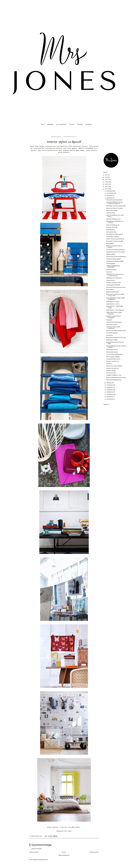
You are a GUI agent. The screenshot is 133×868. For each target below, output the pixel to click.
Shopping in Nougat (112, 340)
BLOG (43, 124)
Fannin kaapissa (111, 263)
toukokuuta (110, 390)
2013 (107, 184)
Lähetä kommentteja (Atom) (40, 860)
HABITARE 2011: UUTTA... (113, 304)
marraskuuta (110, 193)
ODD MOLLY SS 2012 (112, 350)
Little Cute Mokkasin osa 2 (113, 219)
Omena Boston (110, 280)
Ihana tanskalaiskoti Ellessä (114, 380)
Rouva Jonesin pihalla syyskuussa (115, 250)
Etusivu (64, 852)
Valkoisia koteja (111, 213)
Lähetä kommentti (37, 849)
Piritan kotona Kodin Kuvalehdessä (116, 257)
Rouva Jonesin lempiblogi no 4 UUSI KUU (115, 222)
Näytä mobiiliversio (64, 855)
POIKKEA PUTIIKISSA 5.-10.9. (114, 375)
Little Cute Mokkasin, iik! (113, 225)
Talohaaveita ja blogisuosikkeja (115, 261)
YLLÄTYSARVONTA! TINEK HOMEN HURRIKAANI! (116, 299)
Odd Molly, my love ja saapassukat (116, 206)
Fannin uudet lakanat (112, 352)
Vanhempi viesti (94, 852)
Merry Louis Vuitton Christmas (115, 208)
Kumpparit (109, 320)
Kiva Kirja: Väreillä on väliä (113, 283)
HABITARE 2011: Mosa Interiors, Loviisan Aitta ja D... (115, 275)
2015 (107, 180)
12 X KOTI (72, 124)
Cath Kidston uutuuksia (113, 237)
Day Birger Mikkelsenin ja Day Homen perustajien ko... (114, 203)
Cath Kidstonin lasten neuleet (114, 234)
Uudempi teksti (34, 852)
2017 (107, 175)
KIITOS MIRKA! (110, 244)
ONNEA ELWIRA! (111, 254)
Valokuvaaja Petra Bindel (113, 285)
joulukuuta (110, 191)
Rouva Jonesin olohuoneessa (114, 200)
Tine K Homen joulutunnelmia (114, 354)
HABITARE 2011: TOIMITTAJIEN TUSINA (115, 307)
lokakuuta (109, 195)
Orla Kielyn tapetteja (112, 333)
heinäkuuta (110, 385)
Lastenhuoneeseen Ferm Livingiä (115, 252)
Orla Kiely (109, 364)
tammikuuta (110, 399)
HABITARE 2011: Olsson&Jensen (115, 310)
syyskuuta (109, 198)
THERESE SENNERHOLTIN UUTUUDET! (113, 267)
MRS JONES (50, 124)
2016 (107, 177)
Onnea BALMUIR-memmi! (113, 359)
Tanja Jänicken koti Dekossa (114, 322)
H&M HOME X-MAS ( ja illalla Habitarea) (114, 313)
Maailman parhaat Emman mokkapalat (114, 317)
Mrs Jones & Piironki (112, 227)
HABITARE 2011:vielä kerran (114, 278)
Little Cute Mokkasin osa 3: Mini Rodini (115, 216)
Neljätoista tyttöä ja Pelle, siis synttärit (114, 247)
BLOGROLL (89, 124)
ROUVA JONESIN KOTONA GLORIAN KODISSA (116, 347)
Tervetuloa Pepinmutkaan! (114, 259)
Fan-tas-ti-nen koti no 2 (113, 368)
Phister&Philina (110, 230)
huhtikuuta (110, 392)
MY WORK (80, 124)
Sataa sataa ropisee (112, 325)
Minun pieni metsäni (112, 211)
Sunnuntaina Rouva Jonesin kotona (116, 287)
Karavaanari (110, 335)
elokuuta (109, 383)
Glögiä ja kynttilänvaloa (113, 292)
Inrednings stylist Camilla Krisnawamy (113, 328)
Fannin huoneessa (111, 270)
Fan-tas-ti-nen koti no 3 (113, 361)
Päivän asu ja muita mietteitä (114, 366)
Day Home (109, 272)
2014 (107, 182)
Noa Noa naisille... (111, 371)
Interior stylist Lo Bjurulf (113, 357)
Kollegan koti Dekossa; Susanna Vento (115, 343)
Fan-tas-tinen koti (111, 373)
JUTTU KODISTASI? (61, 124)
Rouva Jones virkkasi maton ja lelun (116, 331)
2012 (107, 187)
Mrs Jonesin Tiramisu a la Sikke (115, 241)
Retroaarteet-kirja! (111, 232)
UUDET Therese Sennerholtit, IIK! (115, 239)
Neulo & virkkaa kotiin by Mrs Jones (116, 377)
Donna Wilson (110, 290)
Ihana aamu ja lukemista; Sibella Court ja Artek (115, 295)
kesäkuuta (109, 387)
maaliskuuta (110, 394)
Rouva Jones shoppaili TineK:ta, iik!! (116, 338)
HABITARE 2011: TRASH (113, 302)
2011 (107, 189)
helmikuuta (110, 397)
